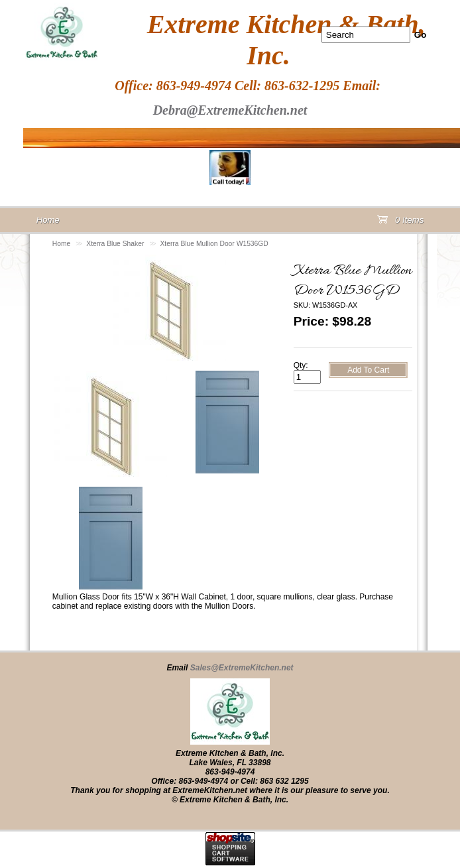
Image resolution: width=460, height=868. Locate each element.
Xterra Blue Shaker (115, 244)
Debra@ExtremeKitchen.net (230, 110)
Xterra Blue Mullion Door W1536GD (214, 244)
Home (62, 244)
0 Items (400, 222)
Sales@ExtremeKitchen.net (242, 668)
